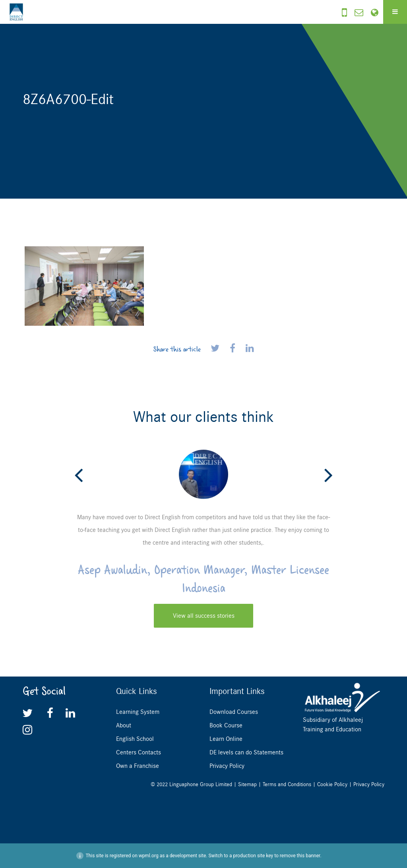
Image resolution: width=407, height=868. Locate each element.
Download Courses (234, 712)
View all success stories (204, 616)
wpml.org (149, 856)
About (124, 725)
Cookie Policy (332, 784)
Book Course (226, 725)
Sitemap (247, 784)
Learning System (138, 712)
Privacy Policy (227, 766)
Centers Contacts (139, 752)
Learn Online (226, 739)
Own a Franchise (138, 766)
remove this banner (300, 856)
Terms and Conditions (287, 784)
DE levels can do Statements (246, 752)
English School (135, 739)
